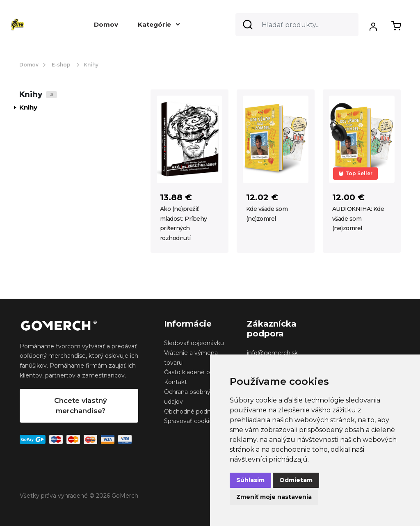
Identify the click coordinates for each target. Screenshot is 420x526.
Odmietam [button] (296, 480)
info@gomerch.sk (272, 353)
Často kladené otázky (195, 372)
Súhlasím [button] (250, 480)
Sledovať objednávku (194, 343)
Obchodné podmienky (196, 412)
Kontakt (176, 382)
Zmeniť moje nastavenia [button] (274, 497)
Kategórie (159, 24)
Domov (106, 24)
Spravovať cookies (190, 421)
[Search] (297, 25)
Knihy (28, 107)
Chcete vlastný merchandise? (81, 406)
